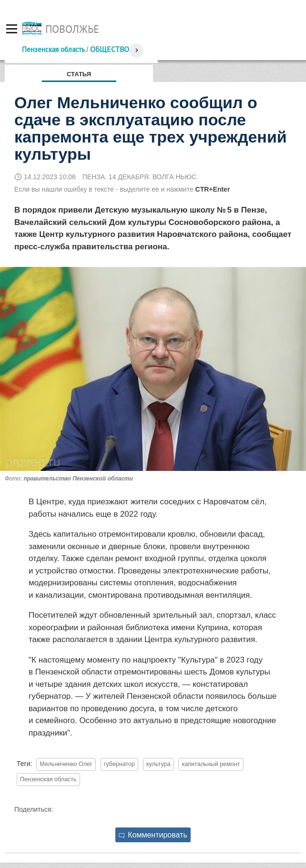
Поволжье (72, 29)
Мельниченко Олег (66, 764)
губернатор (119, 764)
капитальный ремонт (211, 764)
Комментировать (153, 835)
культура (158, 764)
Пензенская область (53, 49)
